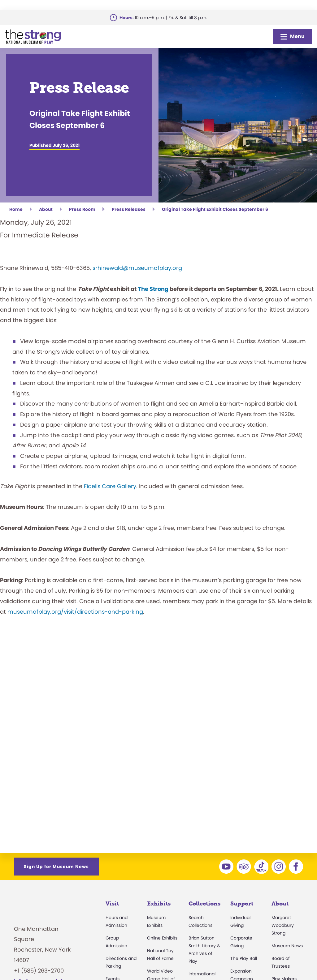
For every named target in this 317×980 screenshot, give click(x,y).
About (280, 904)
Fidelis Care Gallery (110, 486)
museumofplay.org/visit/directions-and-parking (75, 612)
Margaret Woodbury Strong (283, 925)
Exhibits (159, 904)
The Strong (153, 289)
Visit (112, 904)
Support (242, 904)
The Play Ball (244, 958)
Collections (204, 904)
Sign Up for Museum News (56, 867)
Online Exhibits (162, 938)
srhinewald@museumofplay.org (137, 268)
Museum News (287, 946)
